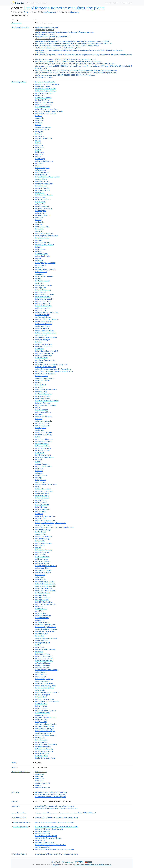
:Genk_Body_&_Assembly (45, 631)
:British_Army (41, 213)
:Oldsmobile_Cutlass (43, 317)
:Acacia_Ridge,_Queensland (45, 627)
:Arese (38, 279)
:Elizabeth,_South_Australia (45, 405)
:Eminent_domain (42, 498)
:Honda (38, 240)
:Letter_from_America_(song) (46, 638)
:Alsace (38, 116)
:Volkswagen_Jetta (42, 190)
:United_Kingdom (42, 168)
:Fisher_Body (40, 511)
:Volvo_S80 (40, 193)
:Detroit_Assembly (42, 188)
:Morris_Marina (41, 358)
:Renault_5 (40, 577)
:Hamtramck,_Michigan (44, 679)
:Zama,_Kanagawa (42, 695)
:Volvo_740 (40, 204)
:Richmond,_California (44, 435)
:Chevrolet (39, 222)
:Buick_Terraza (41, 475)
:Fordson (39, 514)
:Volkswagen (40, 170)
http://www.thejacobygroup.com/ (47, 28)
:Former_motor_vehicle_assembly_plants (50, 795)
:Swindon (39, 274)
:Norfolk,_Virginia (42, 423)
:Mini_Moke (40, 647)
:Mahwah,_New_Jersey (44, 683)
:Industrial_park (41, 634)
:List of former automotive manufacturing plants (54, 806)
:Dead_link (39, 779)
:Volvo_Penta (40, 500)
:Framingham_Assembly (44, 294)
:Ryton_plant (40, 197)
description (17, 23)
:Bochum (39, 120)
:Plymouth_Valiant (42, 326)
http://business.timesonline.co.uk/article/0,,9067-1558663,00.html (58, 48)
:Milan (38, 150)
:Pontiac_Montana (42, 713)
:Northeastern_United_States (46, 484)
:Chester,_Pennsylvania (44, 184)
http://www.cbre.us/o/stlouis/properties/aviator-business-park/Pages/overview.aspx (64, 32)
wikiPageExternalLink (20, 28)
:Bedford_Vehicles (42, 380)
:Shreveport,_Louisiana (44, 491)
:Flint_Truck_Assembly (44, 543)
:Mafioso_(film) (41, 720)
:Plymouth (39, 430)
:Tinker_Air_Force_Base (44, 93)
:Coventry (39, 229)
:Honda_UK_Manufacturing (45, 717)
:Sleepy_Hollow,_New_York (45, 270)
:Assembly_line (41, 715)
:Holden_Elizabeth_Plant (44, 726)
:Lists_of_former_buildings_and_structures (51, 792)
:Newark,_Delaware (43, 561)
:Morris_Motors (41, 559)
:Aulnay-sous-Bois (42, 206)
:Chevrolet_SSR (41, 609)
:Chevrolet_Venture (43, 100)
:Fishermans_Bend (42, 107)
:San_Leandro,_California (45, 331)
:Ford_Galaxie (41, 672)
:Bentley (39, 471)
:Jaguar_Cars (40, 480)
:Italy (38, 141)
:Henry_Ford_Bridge (43, 530)
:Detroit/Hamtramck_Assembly (47, 401)
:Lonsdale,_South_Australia (45, 114)
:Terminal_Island (42, 444)
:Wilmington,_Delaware (44, 276)
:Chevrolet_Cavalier (43, 396)
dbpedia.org (75, 12)
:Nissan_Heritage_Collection (46, 724)
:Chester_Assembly (42, 281)
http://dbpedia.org (50, 12)
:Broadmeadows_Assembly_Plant (47, 177)
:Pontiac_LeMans (42, 328)
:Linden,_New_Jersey (43, 306)
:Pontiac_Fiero (41, 613)
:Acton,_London (41, 376)
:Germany (39, 136)
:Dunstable (40, 541)
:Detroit (39, 231)
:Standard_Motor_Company (45, 735)
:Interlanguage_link (43, 783)
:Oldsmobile (40, 575)
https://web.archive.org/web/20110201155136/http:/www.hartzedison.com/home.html (65, 59)
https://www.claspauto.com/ (45, 39)
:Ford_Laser (40, 545)
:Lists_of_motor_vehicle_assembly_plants (50, 797)
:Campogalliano (41, 742)
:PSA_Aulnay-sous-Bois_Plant (46, 604)
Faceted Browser (112, 3)
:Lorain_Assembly (42, 681)
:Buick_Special (41, 502)
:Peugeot (39, 261)
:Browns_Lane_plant (43, 509)
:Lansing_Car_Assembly (44, 299)
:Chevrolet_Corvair (42, 86)
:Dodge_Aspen (41, 595)
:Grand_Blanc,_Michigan (44, 729)
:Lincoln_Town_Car (42, 303)
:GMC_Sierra (40, 202)
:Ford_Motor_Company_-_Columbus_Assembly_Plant (54, 527)
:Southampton (41, 272)
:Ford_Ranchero (41, 674)
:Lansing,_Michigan (43, 242)
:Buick (38, 383)
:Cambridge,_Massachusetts (46, 389)
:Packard (39, 652)
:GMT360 (39, 611)
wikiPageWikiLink (19, 82)
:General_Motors (42, 238)
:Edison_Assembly (42, 668)
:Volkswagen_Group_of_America (47, 692)
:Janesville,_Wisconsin (43, 417)
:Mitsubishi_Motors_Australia (46, 629)
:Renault (39, 267)
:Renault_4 (40, 606)
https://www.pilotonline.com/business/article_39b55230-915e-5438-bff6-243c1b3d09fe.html (67, 46)
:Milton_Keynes (41, 254)
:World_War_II (41, 175)
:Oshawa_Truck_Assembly (45, 360)
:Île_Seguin (40, 690)
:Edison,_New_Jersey (43, 403)
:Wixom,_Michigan (42, 340)
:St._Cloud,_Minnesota (44, 439)
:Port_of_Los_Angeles (43, 432)
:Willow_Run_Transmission (45, 374)
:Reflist (38, 785)
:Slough (39, 459)
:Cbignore (39, 774)
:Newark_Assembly (42, 847)
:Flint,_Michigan (41, 410)
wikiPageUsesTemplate (21, 772)
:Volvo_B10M (40, 518)
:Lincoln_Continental (43, 301)
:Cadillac (39, 387)
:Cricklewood (40, 186)
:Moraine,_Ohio (41, 756)
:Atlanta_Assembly (42, 665)
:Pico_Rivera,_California (44, 322)
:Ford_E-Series (41, 507)
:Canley (38, 220)
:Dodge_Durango (42, 505)
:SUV (37, 437)
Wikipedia (56, 865)
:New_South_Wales (42, 256)
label (15, 801)
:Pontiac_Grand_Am (43, 616)
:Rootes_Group (41, 708)
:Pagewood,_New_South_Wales (47, 84)
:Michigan (39, 147)
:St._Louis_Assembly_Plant (45, 516)
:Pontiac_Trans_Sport (43, 104)
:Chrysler (39, 283)
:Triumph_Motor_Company (45, 710)
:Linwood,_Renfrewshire (44, 353)
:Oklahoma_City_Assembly (45, 649)
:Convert (39, 776)
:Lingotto (39, 362)
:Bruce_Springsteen (43, 127)
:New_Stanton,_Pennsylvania (46, 744)
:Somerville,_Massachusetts (45, 333)
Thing (26, 12)
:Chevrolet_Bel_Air (42, 493)
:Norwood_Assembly (43, 570)
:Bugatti (39, 473)
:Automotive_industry (43, 208)
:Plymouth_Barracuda (43, 324)
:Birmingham (40, 211)
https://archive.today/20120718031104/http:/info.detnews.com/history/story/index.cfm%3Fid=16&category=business (76, 73)
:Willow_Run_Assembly (44, 749)
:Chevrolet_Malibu (42, 398)
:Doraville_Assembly (43, 290)
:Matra (38, 251)
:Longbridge (40, 554)
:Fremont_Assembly (43, 297)
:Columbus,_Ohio (42, 227)
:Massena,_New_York (43, 344)
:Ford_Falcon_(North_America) (46, 670)
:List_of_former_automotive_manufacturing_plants (56, 818)
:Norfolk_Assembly (42, 315)
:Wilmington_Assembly (44, 751)
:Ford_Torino (40, 677)
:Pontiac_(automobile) (44, 656)
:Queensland (40, 265)
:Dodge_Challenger (43, 597)
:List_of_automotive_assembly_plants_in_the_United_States (57, 827)
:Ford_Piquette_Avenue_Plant (46, 109)
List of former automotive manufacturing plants (64, 8)
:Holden (39, 414)
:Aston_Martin (41, 534)
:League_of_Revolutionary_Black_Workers (50, 523)
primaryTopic (19, 854)
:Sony (38, 462)
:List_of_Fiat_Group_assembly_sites (48, 838)
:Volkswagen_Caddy (43, 448)
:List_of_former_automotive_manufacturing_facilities (54, 822)
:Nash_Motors (41, 706)
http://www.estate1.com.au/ (45, 34)
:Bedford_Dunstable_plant (45, 625)
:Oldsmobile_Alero (42, 426)
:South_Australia (42, 464)
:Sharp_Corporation (43, 489)
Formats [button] (42, 3)
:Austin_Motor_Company (45, 378)
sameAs (15, 806)
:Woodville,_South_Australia (46, 591)
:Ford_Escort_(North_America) (46, 351)
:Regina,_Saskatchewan (44, 161)
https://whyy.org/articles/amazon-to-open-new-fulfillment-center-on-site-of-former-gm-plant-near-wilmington (73, 43)
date (14, 767)
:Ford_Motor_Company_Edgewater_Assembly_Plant (54, 371)
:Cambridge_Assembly (44, 525)
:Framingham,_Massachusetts (46, 236)
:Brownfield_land (42, 753)
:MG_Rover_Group (42, 557)
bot (14, 763)
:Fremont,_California (43, 412)
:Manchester (40, 249)
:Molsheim (40, 453)
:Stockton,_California (43, 441)
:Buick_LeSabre (41, 740)
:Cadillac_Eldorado (42, 181)
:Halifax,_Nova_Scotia (43, 138)
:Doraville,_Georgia (43, 539)
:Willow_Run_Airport (43, 199)
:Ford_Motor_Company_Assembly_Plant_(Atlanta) (53, 369)
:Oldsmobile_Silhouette (44, 102)
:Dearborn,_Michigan (43, 285)
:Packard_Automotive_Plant (45, 89)
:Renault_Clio (40, 579)
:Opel (38, 258)
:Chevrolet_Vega (41, 640)
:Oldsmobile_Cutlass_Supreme (46, 319)
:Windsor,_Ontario (42, 450)
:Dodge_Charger (42, 600)
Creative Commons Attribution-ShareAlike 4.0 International (93, 865)
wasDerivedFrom (19, 813)
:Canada (39, 218)
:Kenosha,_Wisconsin (43, 421)
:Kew (38, 487)
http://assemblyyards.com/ (44, 30)
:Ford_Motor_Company (44, 233)
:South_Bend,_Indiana (44, 466)
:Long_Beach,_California (44, 245)
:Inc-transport (41, 772)
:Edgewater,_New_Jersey (44, 699)
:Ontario (39, 154)
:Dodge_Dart (40, 288)
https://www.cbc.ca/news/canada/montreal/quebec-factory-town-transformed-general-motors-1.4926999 (72, 41)
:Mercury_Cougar (42, 496)
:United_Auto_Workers (44, 195)
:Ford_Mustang (41, 704)
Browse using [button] (31, 3)
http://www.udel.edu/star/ (44, 77)
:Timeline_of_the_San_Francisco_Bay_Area (50, 845)
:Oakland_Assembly (43, 573)
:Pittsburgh (40, 159)
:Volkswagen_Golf (42, 172)
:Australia (39, 118)
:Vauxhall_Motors (42, 446)
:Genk (38, 548)
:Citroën (39, 224)
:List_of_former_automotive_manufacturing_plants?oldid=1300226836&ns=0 (66, 813)
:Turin (38, 166)
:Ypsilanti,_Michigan (43, 663)
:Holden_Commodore (43, 602)
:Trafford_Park (41, 335)
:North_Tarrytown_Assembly (46, 566)
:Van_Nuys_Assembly (43, 588)
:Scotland (39, 163)
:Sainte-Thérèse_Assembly (45, 584)
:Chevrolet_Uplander (43, 98)
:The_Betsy (40, 636)
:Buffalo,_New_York (43, 215)
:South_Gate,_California (44, 658)
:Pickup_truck (41, 428)
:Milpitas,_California (43, 733)
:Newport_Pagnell (42, 563)
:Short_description (42, 788)
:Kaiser (38, 342)
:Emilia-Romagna (42, 129)
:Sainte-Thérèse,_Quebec (45, 582)
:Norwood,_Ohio (42, 568)
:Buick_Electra (41, 179)
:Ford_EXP (39, 349)
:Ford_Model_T (41, 292)
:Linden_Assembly (42, 308)
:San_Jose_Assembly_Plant (45, 686)
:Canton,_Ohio (41, 392)
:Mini (38, 645)
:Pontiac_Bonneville (43, 747)
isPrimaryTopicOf (19, 818)
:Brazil (38, 125)
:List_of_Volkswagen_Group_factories (49, 111)
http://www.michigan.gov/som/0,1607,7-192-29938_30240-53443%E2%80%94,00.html (65, 75)
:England (39, 132)
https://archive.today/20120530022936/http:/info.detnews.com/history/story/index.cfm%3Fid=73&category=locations (76, 70)
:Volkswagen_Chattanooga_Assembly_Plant (51, 365)
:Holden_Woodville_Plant (45, 843)
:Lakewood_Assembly (43, 550)
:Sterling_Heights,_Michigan (46, 91)
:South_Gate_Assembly (44, 661)
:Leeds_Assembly (42, 552)
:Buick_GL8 (40, 95)
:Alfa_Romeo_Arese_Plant (45, 758)
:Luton (38, 247)
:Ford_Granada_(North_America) (47, 701)
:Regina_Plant (41, 722)
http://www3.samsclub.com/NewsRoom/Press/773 (52, 37)
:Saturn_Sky (40, 620)
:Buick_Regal (40, 385)
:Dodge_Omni (41, 697)
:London (39, 145)
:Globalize (39, 781)
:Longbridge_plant (42, 643)
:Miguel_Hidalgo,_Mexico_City (46, 313)
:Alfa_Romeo (40, 532)
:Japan (38, 143)
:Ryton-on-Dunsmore (43, 355)
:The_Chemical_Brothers (44, 688)
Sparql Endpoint (126, 3)
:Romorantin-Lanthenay (44, 457)
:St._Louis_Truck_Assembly (45, 586)
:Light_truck (40, 482)
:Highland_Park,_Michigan (45, 731)
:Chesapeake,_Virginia (44, 394)
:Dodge (38, 478)
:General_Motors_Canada (45, 82)
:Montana (39, 152)
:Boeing (39, 123)
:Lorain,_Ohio (41, 310)
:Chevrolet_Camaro (43, 593)
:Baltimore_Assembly (43, 536)
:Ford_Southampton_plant (45, 521)
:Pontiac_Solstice (42, 618)
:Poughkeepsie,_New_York (45, 263)
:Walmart (39, 469)
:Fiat (37, 407)
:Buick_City (40, 738)
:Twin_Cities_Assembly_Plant (46, 337)
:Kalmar (39, 419)
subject (15, 792)
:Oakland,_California (43, 455)
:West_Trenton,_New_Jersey (45, 367)
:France (38, 134)
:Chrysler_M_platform (43, 346)
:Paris (38, 156)
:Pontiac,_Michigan (42, 654)
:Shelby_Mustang (42, 622)
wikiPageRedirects (21, 822)
